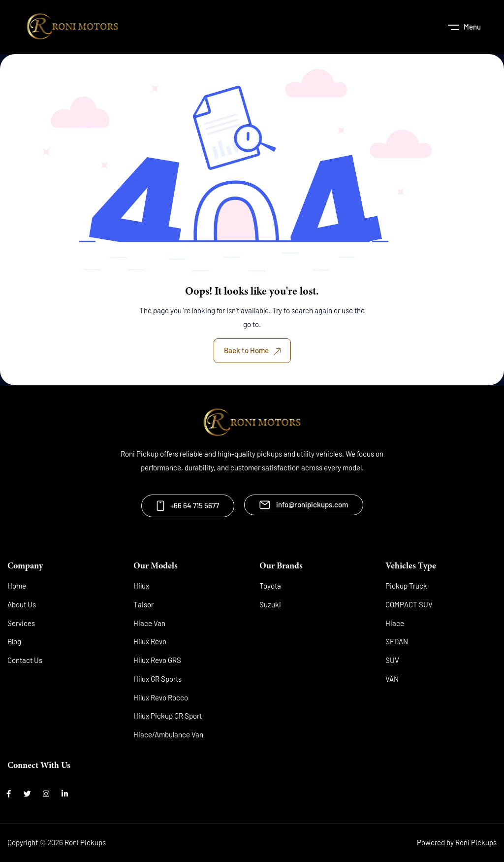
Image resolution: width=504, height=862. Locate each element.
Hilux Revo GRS (157, 660)
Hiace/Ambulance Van (168, 734)
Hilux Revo (150, 641)
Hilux (141, 586)
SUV (392, 660)
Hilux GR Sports (157, 679)
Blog (14, 641)
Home (17, 586)
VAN (392, 679)
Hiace (395, 623)
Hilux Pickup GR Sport (168, 716)
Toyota (270, 586)
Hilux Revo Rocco (161, 697)
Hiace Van (149, 623)
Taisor (143, 604)
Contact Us (25, 660)
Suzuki (270, 604)
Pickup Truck (406, 586)
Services (21, 623)
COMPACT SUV (409, 604)
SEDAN (397, 641)
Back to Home (252, 350)
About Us (22, 604)
